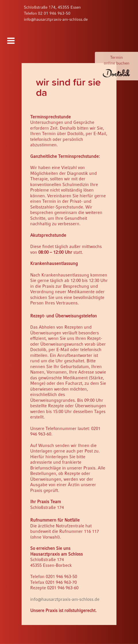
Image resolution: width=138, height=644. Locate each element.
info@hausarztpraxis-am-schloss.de (56, 19)
